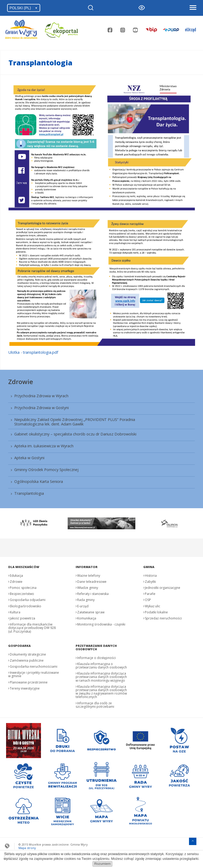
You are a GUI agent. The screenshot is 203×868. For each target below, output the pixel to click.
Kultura (15, 612)
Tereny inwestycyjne (25, 688)
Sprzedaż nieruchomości (163, 618)
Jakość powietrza (22, 618)
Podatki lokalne (156, 612)
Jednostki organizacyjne (163, 588)
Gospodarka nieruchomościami (34, 666)
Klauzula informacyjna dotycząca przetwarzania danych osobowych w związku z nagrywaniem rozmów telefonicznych (101, 692)
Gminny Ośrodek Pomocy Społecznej (46, 470)
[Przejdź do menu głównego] (193, 841)
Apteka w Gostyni (29, 458)
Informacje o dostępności (96, 658)
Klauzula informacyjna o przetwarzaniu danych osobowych (101, 666)
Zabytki (150, 582)
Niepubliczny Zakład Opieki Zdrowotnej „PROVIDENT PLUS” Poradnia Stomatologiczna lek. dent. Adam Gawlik (75, 422)
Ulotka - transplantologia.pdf (33, 352)
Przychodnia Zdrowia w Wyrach (41, 396)
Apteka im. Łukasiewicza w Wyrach (44, 446)
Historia (151, 576)
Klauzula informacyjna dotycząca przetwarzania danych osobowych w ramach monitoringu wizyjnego (101, 677)
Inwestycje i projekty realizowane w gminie (34, 674)
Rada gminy (86, 600)
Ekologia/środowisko (26, 606)
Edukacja (16, 576)
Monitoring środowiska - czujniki (101, 624)
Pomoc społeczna (23, 588)
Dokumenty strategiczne (28, 654)
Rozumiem (102, 864)
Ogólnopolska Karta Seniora (39, 481)
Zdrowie (21, 382)
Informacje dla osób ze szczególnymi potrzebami (95, 705)
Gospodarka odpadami (28, 600)
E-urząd (83, 606)
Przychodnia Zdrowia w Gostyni (41, 408)
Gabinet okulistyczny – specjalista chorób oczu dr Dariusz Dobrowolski (75, 434)
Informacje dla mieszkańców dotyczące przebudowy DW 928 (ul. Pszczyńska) (32, 628)
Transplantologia (29, 493)
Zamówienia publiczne (27, 660)
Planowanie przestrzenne (29, 682)
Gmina (149, 567)
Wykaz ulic (153, 606)
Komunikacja (87, 618)
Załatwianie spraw (91, 612)
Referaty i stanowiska (93, 594)
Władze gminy (88, 588)
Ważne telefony (89, 576)
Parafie (150, 594)
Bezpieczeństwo (22, 594)
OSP (148, 600)
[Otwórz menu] (193, 8)
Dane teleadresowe (92, 582)
